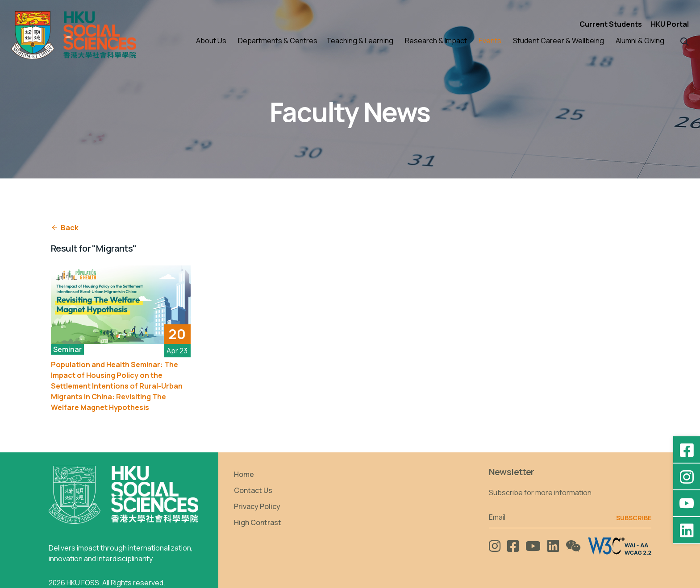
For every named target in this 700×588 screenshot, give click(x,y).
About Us (211, 41)
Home (244, 474)
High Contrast (258, 522)
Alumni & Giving (640, 41)
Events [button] (490, 41)
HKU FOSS (83, 583)
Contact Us (253, 490)
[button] (685, 41)
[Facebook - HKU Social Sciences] (687, 450)
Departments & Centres (278, 41)
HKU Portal (670, 24)
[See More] (121, 305)
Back (65, 228)
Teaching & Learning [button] (360, 41)
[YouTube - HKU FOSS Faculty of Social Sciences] (687, 503)
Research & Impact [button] (436, 41)
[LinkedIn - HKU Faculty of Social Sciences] (687, 530)
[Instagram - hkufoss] (687, 476)
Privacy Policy (257, 506)
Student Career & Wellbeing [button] (558, 41)
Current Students (611, 24)
